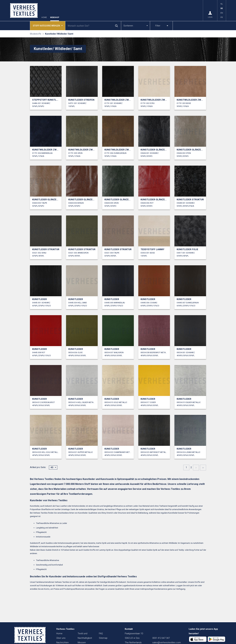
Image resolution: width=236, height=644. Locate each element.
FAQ (101, 633)
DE (222, 8)
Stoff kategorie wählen (48, 25)
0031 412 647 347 (161, 638)
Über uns (61, 638)
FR (222, 17)
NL (222, 4)
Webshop (55, 17)
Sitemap (103, 638)
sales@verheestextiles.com (167, 642)
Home (44, 17)
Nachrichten (62, 642)
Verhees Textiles (24, 11)
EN (222, 13)
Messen (82, 642)
